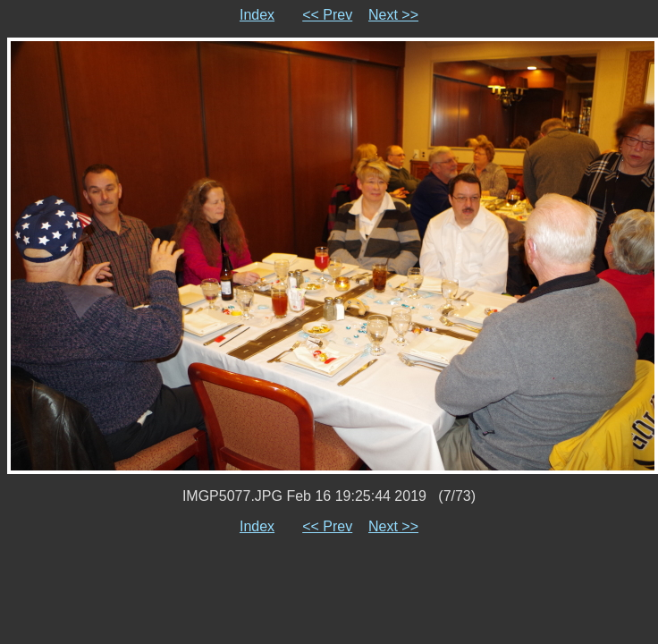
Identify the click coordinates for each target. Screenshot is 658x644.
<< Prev (327, 15)
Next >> (393, 15)
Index (257, 15)
